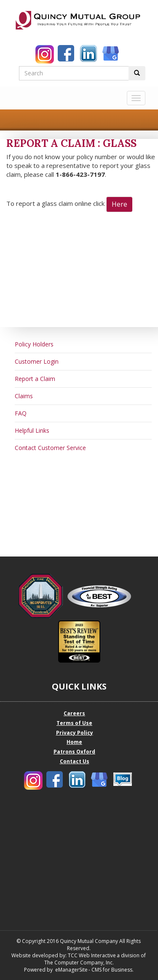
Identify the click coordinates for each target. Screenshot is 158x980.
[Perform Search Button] (137, 73)
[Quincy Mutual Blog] (123, 779)
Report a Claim (35, 379)
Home (74, 742)
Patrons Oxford (74, 752)
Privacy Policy (75, 733)
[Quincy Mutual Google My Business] (112, 54)
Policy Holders (34, 344)
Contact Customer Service (50, 448)
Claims (24, 396)
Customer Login (37, 361)
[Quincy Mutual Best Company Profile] (102, 596)
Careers (74, 713)
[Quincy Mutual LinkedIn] (89, 54)
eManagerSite (71, 970)
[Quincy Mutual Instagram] (45, 54)
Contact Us (75, 761)
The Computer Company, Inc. (78, 963)
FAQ (21, 413)
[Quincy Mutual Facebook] (67, 54)
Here (119, 204)
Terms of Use (74, 723)
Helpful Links (32, 430)
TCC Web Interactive (92, 955)
